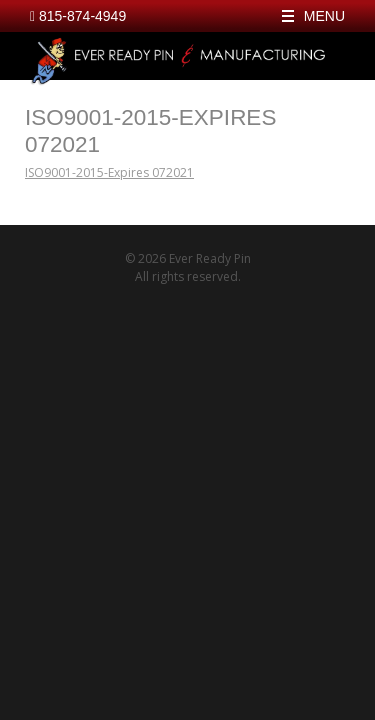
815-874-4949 (78, 16)
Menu (324, 16)
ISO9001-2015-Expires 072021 (109, 172)
